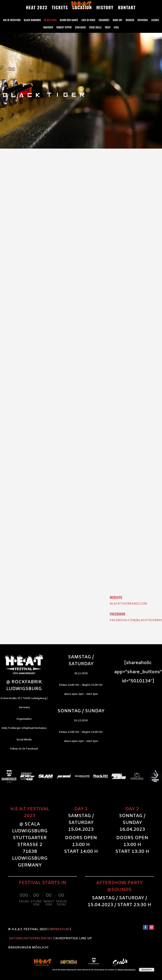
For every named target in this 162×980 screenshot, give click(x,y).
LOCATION (82, 8)
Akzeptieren (147, 970)
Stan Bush (80, 28)
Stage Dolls (95, 28)
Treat (108, 28)
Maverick (48, 28)
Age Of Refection (12, 20)
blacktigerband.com (128, 604)
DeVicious (143, 20)
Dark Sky (118, 20)
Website (116, 597)
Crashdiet (104, 20)
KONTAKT (127, 8)
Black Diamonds (32, 20)
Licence (155, 20)
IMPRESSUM (59, 929)
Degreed (130, 20)
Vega (116, 28)
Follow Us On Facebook (24, 749)
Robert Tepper (64, 28)
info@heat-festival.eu (34, 728)
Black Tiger (50, 20)
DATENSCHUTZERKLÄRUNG (31, 938)
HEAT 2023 (37, 8)
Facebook (118, 614)
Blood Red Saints (69, 20)
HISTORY (105, 8)
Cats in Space (88, 20)
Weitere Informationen (127, 970)
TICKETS (60, 8)
